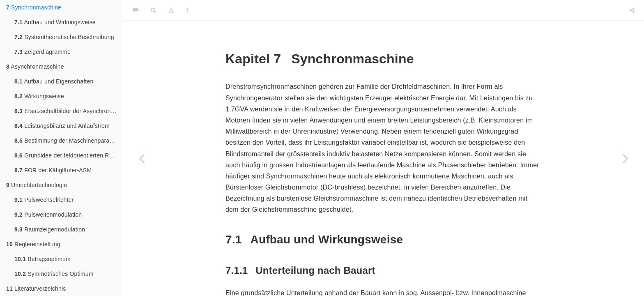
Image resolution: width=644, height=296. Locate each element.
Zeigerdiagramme (43, 52)
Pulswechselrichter (44, 200)
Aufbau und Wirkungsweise (55, 22)
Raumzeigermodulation (50, 229)
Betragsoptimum (43, 259)
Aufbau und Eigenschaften (54, 81)
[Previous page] (142, 158)
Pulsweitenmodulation (48, 215)
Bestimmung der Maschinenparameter (69, 141)
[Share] (632, 10)
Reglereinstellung (33, 244)
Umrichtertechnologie (37, 185)
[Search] (153, 10)
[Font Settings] (171, 10)
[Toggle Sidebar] (136, 10)
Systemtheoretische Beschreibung (64, 37)
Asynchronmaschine (35, 67)
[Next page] (626, 158)
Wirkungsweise (39, 96)
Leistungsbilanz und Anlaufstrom (62, 126)
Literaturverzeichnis (36, 289)
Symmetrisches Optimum (54, 274)
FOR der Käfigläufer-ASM (53, 170)
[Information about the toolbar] (187, 10)
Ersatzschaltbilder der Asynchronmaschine (69, 111)
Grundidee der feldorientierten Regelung (69, 155)
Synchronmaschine (34, 7)
